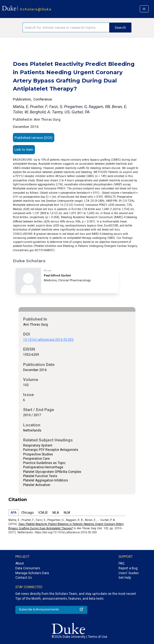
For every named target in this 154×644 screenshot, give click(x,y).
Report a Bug (128, 568)
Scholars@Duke (36, 9)
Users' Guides (129, 573)
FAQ (121, 563)
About (20, 563)
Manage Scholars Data (32, 573)
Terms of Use (98, 637)
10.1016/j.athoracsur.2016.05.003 (48, 340)
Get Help (125, 578)
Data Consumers (28, 568)
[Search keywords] (66, 27)
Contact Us (24, 578)
